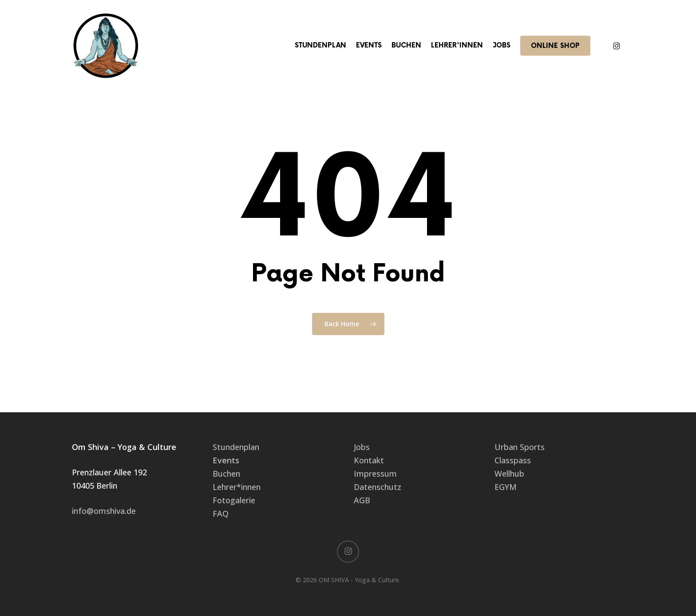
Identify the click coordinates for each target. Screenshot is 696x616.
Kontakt (369, 460)
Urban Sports (520, 447)
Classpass (513, 460)
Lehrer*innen (237, 487)
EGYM (506, 487)
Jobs (362, 447)
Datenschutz (378, 487)
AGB (362, 500)
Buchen (226, 474)
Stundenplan (236, 447)
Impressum (375, 474)
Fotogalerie (234, 500)
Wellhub (509, 474)
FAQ (221, 513)
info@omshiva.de (104, 511)
